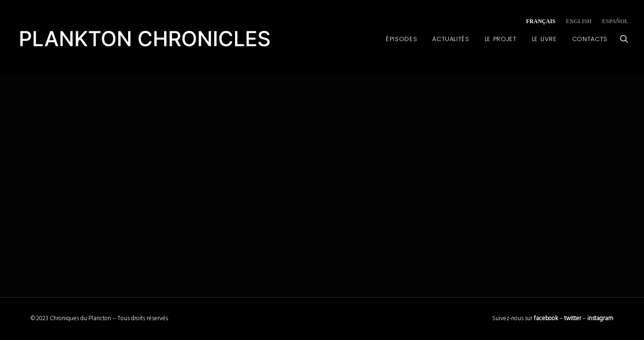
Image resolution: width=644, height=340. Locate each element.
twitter (573, 319)
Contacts (590, 39)
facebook (546, 319)
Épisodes (401, 39)
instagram (600, 319)
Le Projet (501, 39)
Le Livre (544, 39)
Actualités (451, 39)
